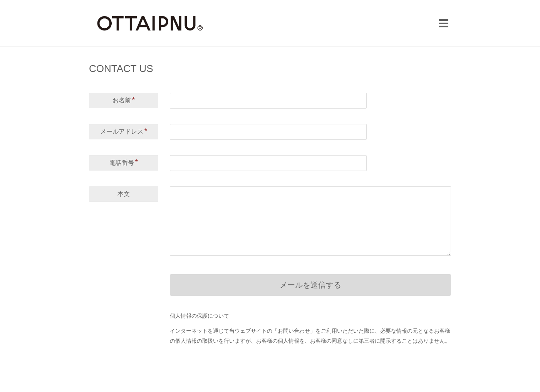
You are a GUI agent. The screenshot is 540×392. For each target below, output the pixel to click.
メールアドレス (124, 131)
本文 (124, 194)
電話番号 (124, 162)
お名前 (124, 100)
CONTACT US (121, 69)
